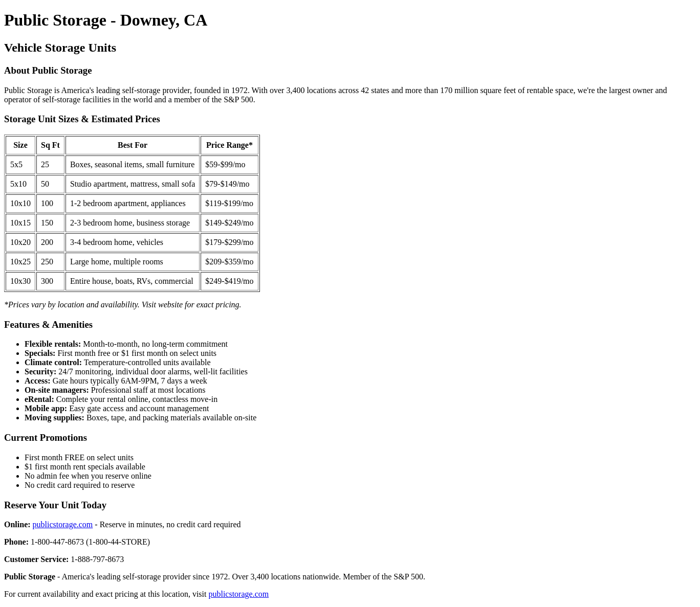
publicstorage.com (63, 524)
